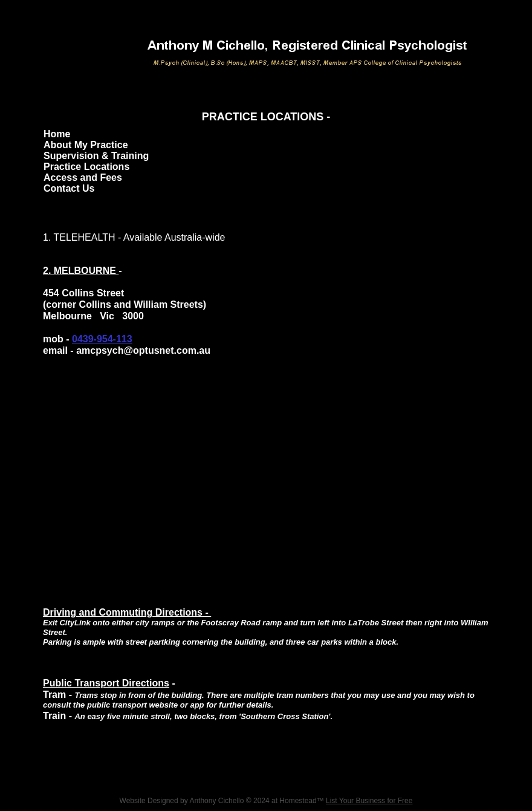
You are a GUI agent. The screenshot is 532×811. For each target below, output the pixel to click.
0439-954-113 (102, 339)
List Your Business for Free (369, 801)
